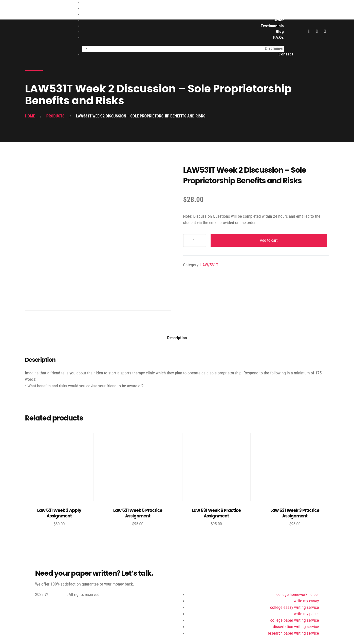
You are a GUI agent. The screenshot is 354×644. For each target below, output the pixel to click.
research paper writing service (293, 633)
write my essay (306, 601)
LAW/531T (209, 265)
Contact (286, 55)
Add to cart (269, 240)
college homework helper (298, 594)
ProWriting (58, 594)
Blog (280, 32)
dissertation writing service (296, 627)
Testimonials (272, 26)
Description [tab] (177, 338)
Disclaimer (274, 49)
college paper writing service (295, 620)
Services (276, 9)
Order (279, 20)
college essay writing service (295, 607)
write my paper (306, 614)
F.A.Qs (278, 38)
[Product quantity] (195, 240)
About (278, 15)
